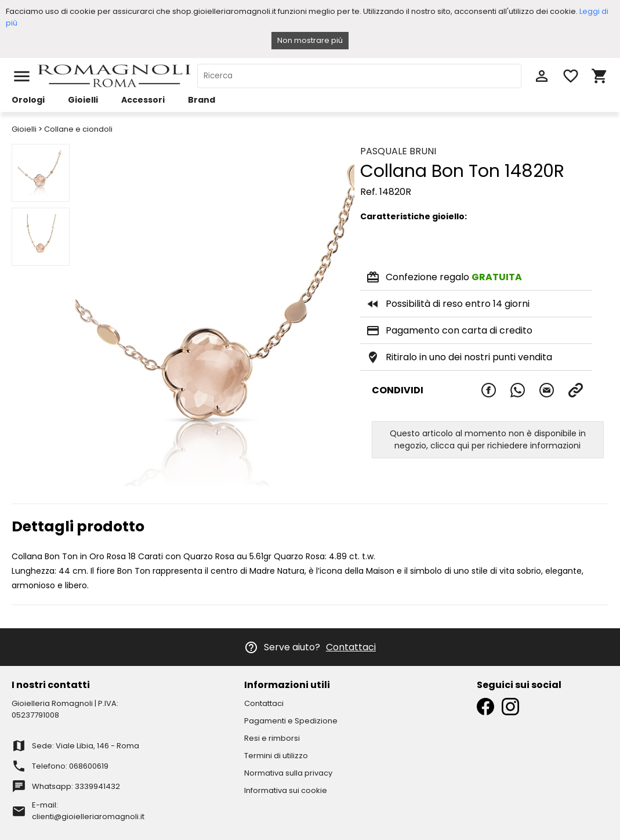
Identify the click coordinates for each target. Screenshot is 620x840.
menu (22, 76)
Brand (202, 100)
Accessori (143, 100)
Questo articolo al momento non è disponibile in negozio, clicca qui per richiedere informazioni (488, 439)
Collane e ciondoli (78, 129)
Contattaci (351, 647)
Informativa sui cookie (286, 790)
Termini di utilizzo (276, 756)
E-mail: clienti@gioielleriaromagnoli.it (88, 811)
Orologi (28, 100)
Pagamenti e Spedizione (291, 721)
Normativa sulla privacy (288, 773)
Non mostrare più (310, 40)
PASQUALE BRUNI (398, 151)
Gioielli (83, 100)
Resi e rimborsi (272, 738)
